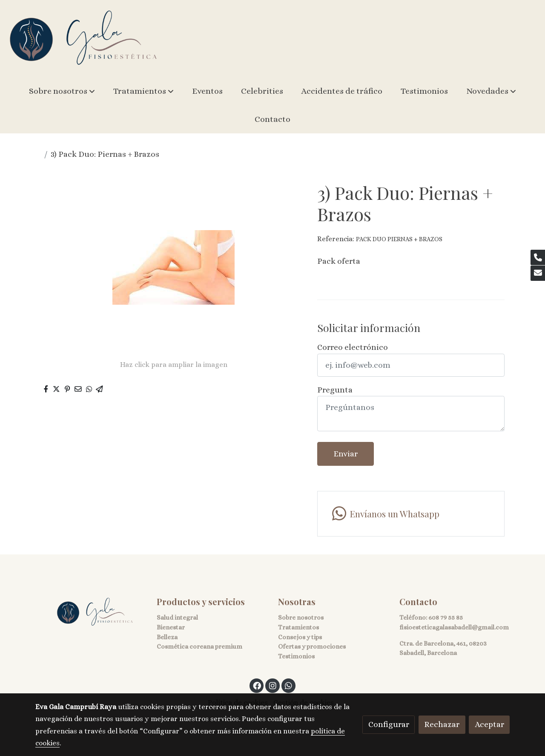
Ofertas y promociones (312, 646)
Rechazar (442, 724)
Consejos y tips (300, 637)
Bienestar (171, 627)
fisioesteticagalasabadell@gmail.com (454, 627)
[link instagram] (272, 685)
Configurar (389, 724)
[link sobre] (90, 612)
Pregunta (335, 390)
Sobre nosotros (301, 617)
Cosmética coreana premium (199, 646)
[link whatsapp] (411, 514)
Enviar (346, 454)
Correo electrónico (353, 347)
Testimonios (296, 656)
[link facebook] (257, 685)
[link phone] (538, 257)
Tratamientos (298, 627)
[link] (83, 39)
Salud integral (177, 617)
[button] (62, 91)
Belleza (167, 637)
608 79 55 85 (446, 617)
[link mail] (538, 273)
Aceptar (489, 724)
